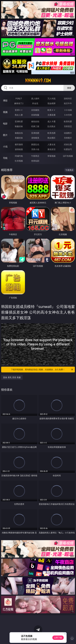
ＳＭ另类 (68, 115)
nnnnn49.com (38, 81)
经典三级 (35, 126)
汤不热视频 (68, 156)
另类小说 (35, 149)
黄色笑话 (51, 149)
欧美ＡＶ (51, 110)
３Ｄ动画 (68, 110)
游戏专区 (68, 98)
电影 (5, 124)
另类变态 (68, 126)
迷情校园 (19, 149)
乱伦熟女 (51, 126)
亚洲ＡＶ (19, 110)
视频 (5, 112)
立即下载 (58, 638)
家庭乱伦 (35, 144)
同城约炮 (19, 156)
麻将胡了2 (19, 103)
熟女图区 (51, 138)
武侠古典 (68, 144)
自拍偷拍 (35, 110)
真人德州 (35, 98)
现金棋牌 (51, 103)
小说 (5, 146)
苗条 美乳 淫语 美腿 (12, 377)
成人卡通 (51, 121)
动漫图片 (68, 133)
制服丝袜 (19, 126)
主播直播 (51, 115)
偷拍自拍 (35, 121)
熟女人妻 (19, 115)
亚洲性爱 (19, 121)
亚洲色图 (35, 133)
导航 (5, 158)
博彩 (5, 101)
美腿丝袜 (19, 138)
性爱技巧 (68, 149)
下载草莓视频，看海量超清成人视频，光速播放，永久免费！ (42, 370)
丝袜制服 (35, 115)
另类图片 (68, 138)
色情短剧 (35, 161)
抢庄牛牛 (68, 103)
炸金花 (35, 103)
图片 (5, 135)
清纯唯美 (35, 138)
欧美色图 (51, 133)
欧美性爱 (68, 121)
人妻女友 (51, 144)
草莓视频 (51, 156)
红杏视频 (19, 161)
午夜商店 (35, 156)
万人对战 (51, 98)
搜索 (69, 88)
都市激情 (19, 144)
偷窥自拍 (19, 133)
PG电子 (19, 98)
